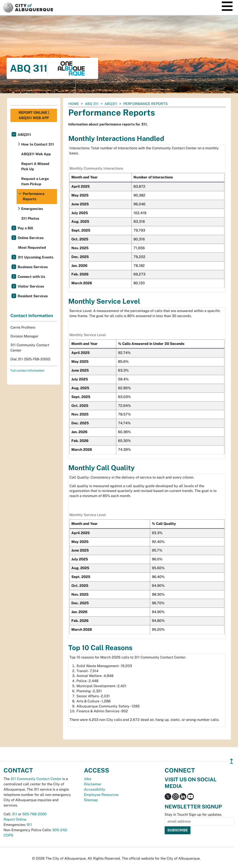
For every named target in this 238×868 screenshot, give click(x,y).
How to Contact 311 (38, 144)
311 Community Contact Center (36, 779)
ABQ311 (111, 104)
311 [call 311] (15, 814)
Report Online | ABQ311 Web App (34, 115)
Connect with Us (31, 277)
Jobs (88, 779)
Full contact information (27, 370)
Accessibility (95, 789)
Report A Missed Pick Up (35, 166)
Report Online (15, 819)
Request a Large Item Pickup (35, 181)
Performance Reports (34, 196)
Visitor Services (31, 286)
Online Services (31, 238)
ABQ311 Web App (36, 154)
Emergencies (32, 209)
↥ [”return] (231, 761)
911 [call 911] (29, 825)
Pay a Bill (25, 228)
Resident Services (33, 296)
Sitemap (91, 800)
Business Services (33, 267)
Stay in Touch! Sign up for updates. (193, 815)
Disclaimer (93, 784)
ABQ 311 (92, 104)
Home (74, 104)
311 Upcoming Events (35, 257)
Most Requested (32, 248)
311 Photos (30, 218)
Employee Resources (101, 795)
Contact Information (32, 316)
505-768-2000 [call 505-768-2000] (34, 814)
